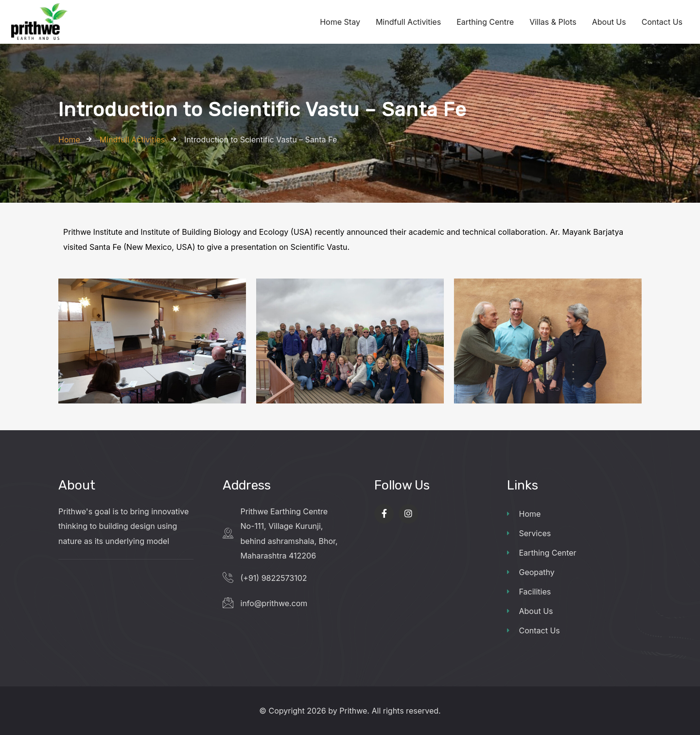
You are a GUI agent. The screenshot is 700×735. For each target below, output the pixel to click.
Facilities (529, 592)
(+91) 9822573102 (274, 578)
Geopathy (531, 572)
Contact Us (534, 630)
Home (524, 514)
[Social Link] (384, 514)
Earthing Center (542, 553)
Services (529, 533)
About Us (530, 611)
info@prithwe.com (274, 603)
